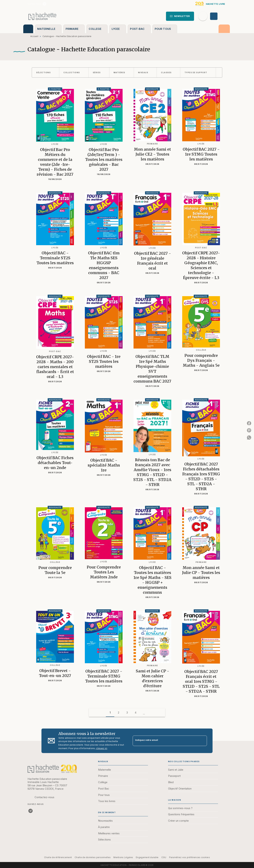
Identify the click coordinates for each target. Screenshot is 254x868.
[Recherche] (203, 16)
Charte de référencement (58, 857)
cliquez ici (102, 748)
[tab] (28, 29)
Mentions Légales (123, 857)
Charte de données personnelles (93, 857)
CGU (164, 857)
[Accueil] (42, 16)
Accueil (34, 36)
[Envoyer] (203, 741)
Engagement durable (147, 857)
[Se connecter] (218, 16)
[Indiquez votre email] (165, 741)
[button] (180, 16)
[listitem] (44, 4)
